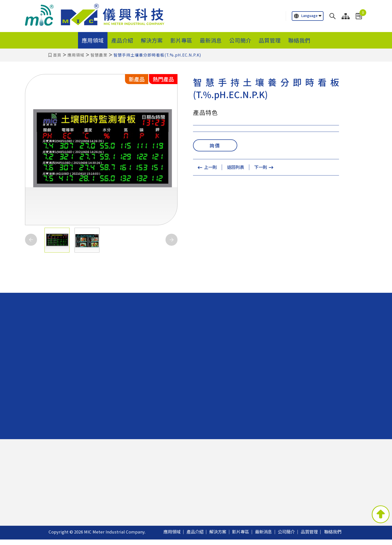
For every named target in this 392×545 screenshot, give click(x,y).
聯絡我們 (299, 40)
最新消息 (211, 40)
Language (306, 16)
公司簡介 (240, 40)
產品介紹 (122, 40)
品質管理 (270, 40)
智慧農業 (99, 55)
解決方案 (152, 40)
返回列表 (235, 168)
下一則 (261, 168)
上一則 (209, 168)
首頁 (57, 55)
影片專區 (181, 40)
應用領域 (93, 40)
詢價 (215, 146)
